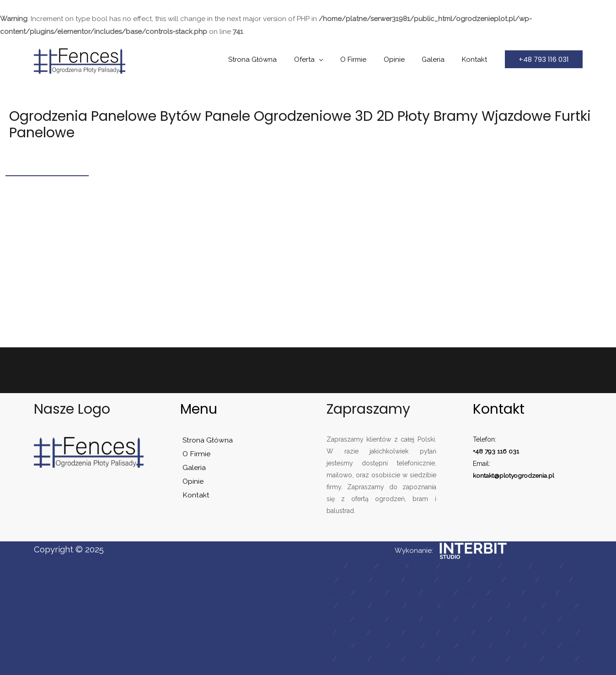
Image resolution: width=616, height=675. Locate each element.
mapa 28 (484, 605)
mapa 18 (384, 592)
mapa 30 (557, 605)
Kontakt (476, 59)
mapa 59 (556, 655)
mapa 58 (520, 655)
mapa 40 (376, 630)
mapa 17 (349, 592)
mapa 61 (433, 668)
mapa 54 (375, 655)
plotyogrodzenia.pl (528, 475)
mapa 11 (402, 579)
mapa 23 (562, 592)
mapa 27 (448, 605)
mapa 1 (335, 566)
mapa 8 (560, 566)
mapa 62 (469, 668)
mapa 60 (396, 668)
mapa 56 (447, 655)
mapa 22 (526, 592)
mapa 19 (420, 592)
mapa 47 (376, 643)
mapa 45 (557, 630)
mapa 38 (555, 617)
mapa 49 (450, 643)
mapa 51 (522, 643)
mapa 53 (340, 655)
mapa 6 (495, 566)
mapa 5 (463, 566)
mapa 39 (340, 630)
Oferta (320, 59)
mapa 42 (448, 630)
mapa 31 (340, 617)
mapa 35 (447, 617)
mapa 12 (437, 579)
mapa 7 (528, 566)
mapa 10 (368, 579)
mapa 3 (399, 566)
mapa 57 (484, 655)
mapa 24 (340, 605)
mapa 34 (411, 617)
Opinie (403, 59)
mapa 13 (471, 579)
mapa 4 (431, 566)
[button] (544, 59)
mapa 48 (413, 643)
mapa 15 (541, 579)
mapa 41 (412, 630)
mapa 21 (491, 592)
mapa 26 (412, 605)
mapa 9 (334, 579)
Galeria (439, 59)
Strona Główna (272, 59)
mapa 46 (340, 643)
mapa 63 (506, 668)
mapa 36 (483, 617)
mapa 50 (486, 643)
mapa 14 (506, 579)
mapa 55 (411, 655)
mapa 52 (557, 643)
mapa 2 (367, 566)
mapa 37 (519, 617)
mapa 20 (455, 592)
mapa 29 (520, 605)
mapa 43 (484, 630)
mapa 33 (375, 617)
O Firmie (366, 59)
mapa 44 (520, 630)
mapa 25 (376, 605)
